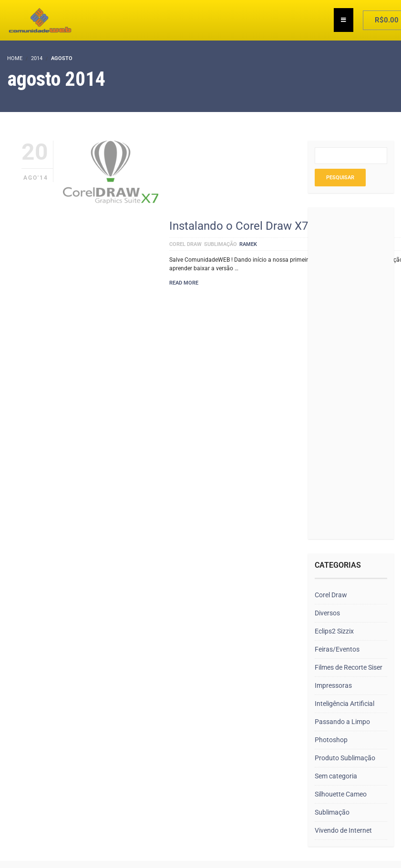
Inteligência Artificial (344, 704)
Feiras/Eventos (337, 649)
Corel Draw (185, 244)
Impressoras (333, 685)
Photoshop (331, 740)
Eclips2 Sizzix (334, 631)
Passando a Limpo (342, 722)
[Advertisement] (347, 374)
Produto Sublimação (345, 758)
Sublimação (221, 244)
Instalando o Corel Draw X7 (239, 226)
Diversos (327, 613)
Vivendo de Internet (343, 830)
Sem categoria (336, 776)
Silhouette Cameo (341, 794)
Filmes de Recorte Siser (349, 667)
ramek (248, 244)
